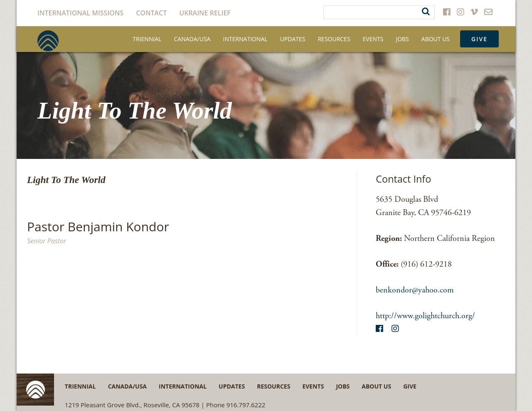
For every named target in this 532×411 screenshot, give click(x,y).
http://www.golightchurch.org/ (425, 316)
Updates (293, 39)
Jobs (402, 39)
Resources (334, 39)
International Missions (80, 13)
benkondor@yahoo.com (415, 290)
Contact (151, 13)
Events (373, 39)
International (245, 39)
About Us (436, 39)
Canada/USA (192, 39)
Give (479, 39)
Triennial (147, 39)
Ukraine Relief (205, 13)
